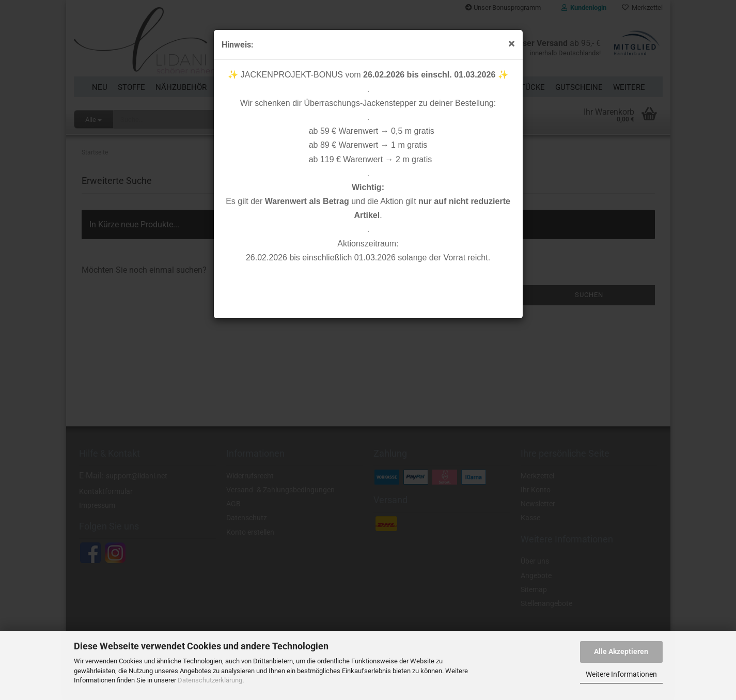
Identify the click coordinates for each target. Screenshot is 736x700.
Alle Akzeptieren (621, 651)
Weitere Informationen (621, 674)
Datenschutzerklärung (210, 680)
